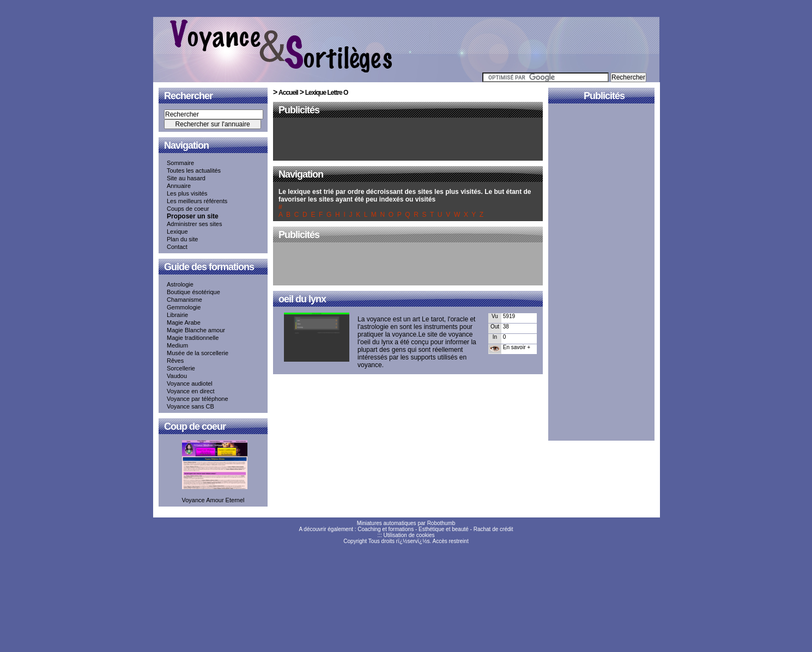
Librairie (177, 315)
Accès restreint (451, 541)
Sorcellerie (181, 368)
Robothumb (441, 523)
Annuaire (179, 186)
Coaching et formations (386, 529)
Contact (177, 247)
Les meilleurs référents (197, 201)
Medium (177, 345)
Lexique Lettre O (327, 93)
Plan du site (182, 239)
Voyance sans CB (190, 406)
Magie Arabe (184, 322)
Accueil (288, 93)
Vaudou (177, 376)
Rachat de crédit (493, 529)
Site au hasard (186, 178)
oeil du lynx (302, 299)
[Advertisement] (408, 140)
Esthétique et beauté (444, 529)
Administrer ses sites (194, 224)
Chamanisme (184, 300)
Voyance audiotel (190, 383)
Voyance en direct (190, 391)
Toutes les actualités (194, 170)
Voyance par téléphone (198, 399)
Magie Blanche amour (196, 330)
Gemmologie (184, 307)
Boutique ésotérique (193, 292)
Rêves (175, 361)
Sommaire (180, 163)
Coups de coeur (188, 209)
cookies (426, 535)
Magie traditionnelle (193, 338)
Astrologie (180, 284)
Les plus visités (187, 193)
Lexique (177, 231)
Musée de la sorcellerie (198, 353)
